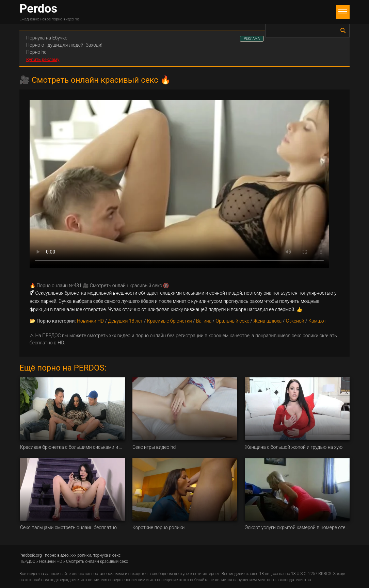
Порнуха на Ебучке (47, 38)
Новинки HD (90, 321)
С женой (295, 321)
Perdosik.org (31, 555)
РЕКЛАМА (252, 39)
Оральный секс (233, 321)
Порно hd (36, 52)
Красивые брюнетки (170, 321)
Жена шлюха (268, 321)
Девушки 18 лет (125, 321)
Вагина (204, 321)
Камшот (317, 321)
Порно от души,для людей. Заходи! (64, 45)
